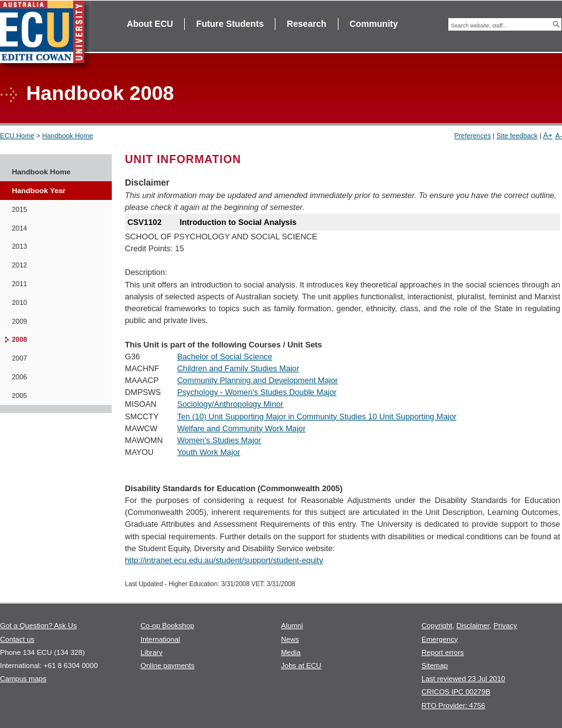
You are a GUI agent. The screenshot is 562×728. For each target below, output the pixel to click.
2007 (19, 358)
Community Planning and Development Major (258, 380)
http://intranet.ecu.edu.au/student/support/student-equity (224, 560)
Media (291, 652)
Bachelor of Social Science (225, 357)
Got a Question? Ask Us (38, 626)
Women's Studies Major (219, 440)
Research (306, 24)
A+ (548, 136)
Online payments (167, 666)
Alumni (292, 626)
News (290, 639)
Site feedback (517, 136)
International (160, 639)
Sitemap (435, 666)
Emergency (440, 639)
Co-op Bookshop (167, 626)
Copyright (437, 626)
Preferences (472, 136)
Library (151, 652)
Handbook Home (67, 136)
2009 (19, 321)
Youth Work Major (209, 452)
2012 (19, 265)
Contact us (17, 639)
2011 (19, 284)
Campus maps (23, 679)
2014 (19, 228)
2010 (19, 302)
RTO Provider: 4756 (453, 706)
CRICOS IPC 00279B (456, 692)
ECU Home (17, 136)
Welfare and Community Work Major (242, 428)
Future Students (230, 24)
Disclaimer (473, 626)
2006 (19, 377)
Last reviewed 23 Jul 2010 (463, 679)
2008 (19, 339)
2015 (19, 209)
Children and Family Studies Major (239, 368)
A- (559, 136)
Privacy (505, 626)
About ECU (150, 24)
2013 (19, 246)
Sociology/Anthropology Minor (230, 404)
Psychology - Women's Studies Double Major (257, 392)
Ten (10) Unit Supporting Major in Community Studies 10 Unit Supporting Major (317, 416)
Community (374, 24)
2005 (19, 396)
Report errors (443, 652)
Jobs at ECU (301, 666)
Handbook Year (39, 191)
